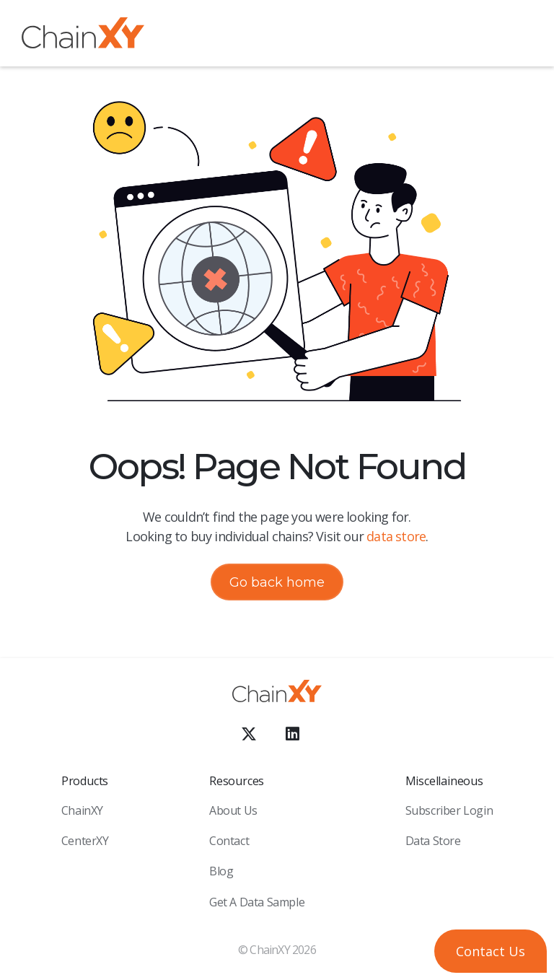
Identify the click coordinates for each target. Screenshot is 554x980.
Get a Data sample (257, 902)
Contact (229, 841)
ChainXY (82, 810)
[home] (83, 36)
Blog (221, 871)
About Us (233, 810)
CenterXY (85, 841)
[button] (522, 35)
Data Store (433, 841)
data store (396, 536)
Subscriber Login (449, 810)
